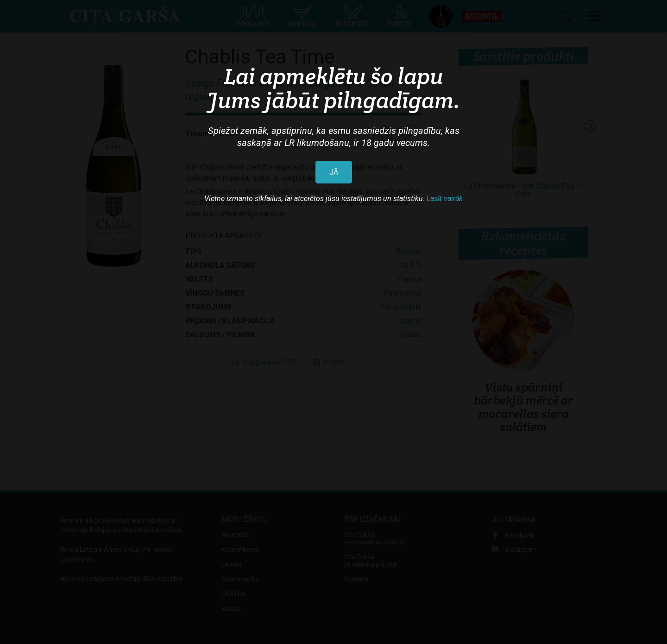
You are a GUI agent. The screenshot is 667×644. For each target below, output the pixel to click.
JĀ (334, 172)
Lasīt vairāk (445, 199)
